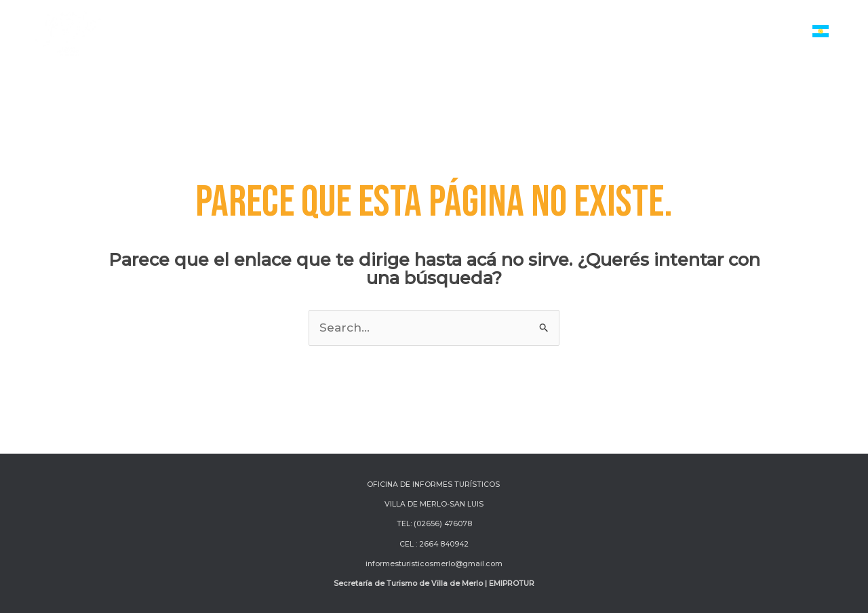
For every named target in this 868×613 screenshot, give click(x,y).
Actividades (449, 32)
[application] (381, 32)
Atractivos (540, 32)
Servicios (360, 32)
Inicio (294, 32)
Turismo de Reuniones (648, 32)
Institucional (761, 32)
